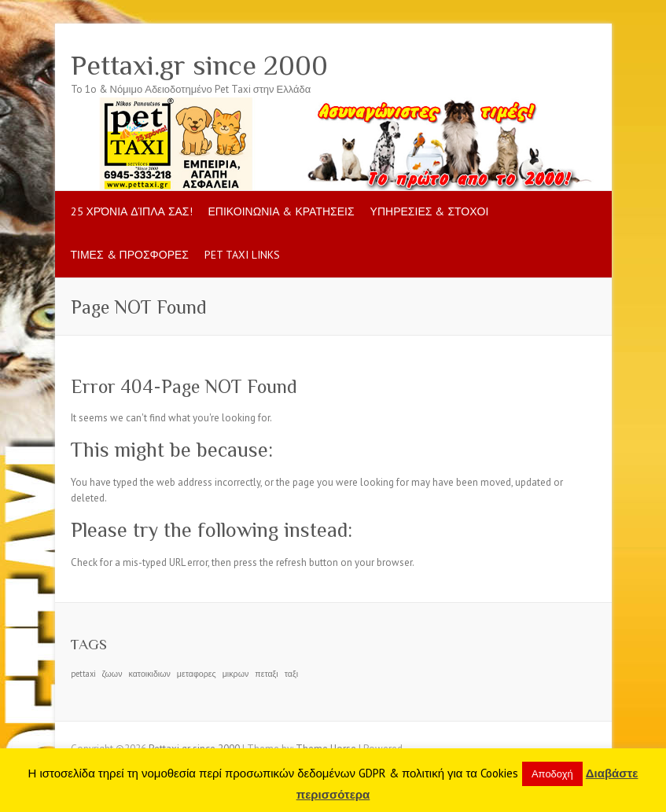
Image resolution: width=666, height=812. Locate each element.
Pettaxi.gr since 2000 (199, 65)
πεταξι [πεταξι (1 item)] (266, 674)
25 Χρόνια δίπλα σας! (132, 211)
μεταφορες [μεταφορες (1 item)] (197, 674)
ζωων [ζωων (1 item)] (112, 674)
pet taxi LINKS (242, 255)
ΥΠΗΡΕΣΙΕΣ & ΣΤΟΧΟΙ (430, 211)
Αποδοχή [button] (552, 774)
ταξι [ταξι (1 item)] (291, 674)
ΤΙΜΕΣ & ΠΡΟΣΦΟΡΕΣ (130, 255)
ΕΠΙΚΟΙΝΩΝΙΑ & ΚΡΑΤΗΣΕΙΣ (281, 211)
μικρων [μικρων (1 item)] (236, 674)
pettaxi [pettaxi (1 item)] (83, 674)
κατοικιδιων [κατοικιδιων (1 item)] (149, 674)
